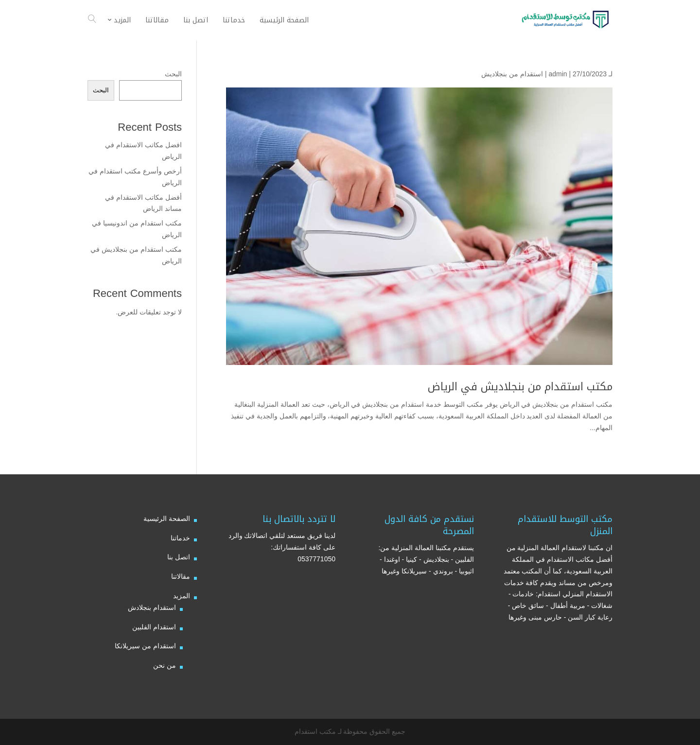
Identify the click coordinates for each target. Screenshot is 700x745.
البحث (173, 74)
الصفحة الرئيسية (167, 519)
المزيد (182, 596)
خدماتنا (180, 538)
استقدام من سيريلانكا (145, 646)
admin (558, 74)
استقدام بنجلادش (152, 607)
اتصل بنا (179, 557)
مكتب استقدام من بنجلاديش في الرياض (520, 387)
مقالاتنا (181, 576)
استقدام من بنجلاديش (512, 74)
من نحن (165, 665)
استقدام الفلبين (154, 627)
